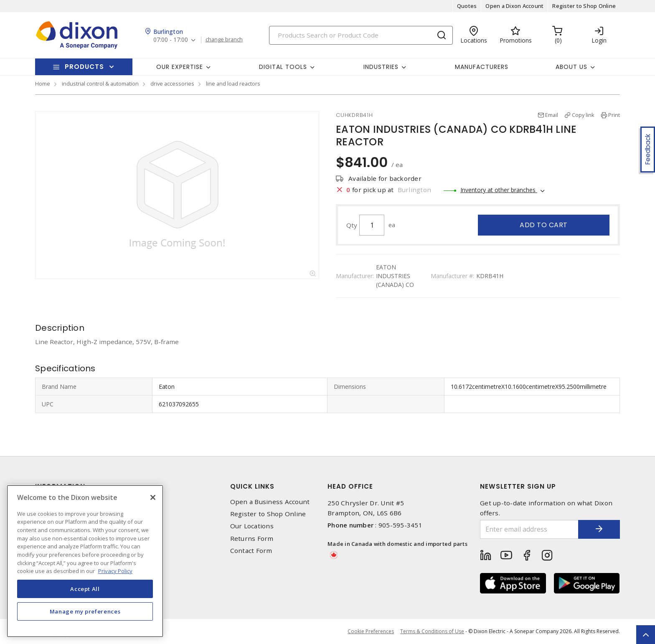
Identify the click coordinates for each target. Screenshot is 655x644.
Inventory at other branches (499, 190)
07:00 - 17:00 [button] (171, 40)
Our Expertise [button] (180, 67)
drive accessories (172, 84)
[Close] (153, 497)
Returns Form (252, 539)
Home (43, 84)
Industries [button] (381, 67)
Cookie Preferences (371, 631)
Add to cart (544, 225)
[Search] (361, 35)
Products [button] (84, 67)
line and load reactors (233, 84)
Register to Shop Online (584, 6)
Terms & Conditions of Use (432, 631)
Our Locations (252, 526)
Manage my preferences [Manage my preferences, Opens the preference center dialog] (85, 611)
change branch (224, 40)
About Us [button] (571, 67)
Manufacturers (482, 67)
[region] (85, 561)
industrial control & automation (100, 84)
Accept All (85, 589)
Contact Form (251, 551)
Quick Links (252, 486)
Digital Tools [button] (283, 67)
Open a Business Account (270, 502)
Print (614, 115)
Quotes (467, 6)
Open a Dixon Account (514, 6)
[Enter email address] (529, 529)
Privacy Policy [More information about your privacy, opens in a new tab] (115, 571)
